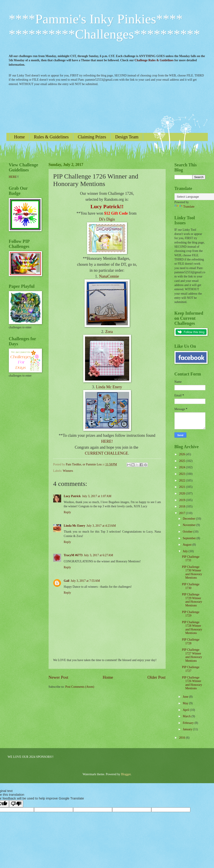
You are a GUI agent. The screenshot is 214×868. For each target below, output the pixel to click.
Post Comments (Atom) (80, 687)
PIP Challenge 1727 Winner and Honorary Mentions (192, 655)
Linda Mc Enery (109, 387)
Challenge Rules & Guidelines (154, 60)
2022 (183, 480)
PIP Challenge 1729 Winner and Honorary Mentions (192, 600)
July (186, 551)
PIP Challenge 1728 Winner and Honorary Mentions (192, 628)
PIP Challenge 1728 (191, 641)
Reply (67, 512)
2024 (183, 467)
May (186, 703)
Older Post (156, 677)
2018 (183, 506)
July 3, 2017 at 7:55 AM (85, 581)
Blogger (126, 774)
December (189, 519)
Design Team (127, 137)
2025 (183, 461)
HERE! (107, 441)
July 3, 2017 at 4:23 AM (101, 526)
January (188, 729)
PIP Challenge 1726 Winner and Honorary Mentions (192, 683)
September (189, 538)
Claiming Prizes (92, 137)
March (187, 716)
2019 (183, 500)
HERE (13, 177)
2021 (183, 487)
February (188, 723)
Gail (67, 581)
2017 (183, 513)
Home (20, 137)
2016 (183, 738)
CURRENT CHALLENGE (106, 453)
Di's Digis (107, 219)
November (189, 525)
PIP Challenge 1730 (191, 586)
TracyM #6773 (73, 555)
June (186, 697)
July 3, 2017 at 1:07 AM (97, 496)
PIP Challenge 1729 (191, 614)
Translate (185, 207)
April (186, 710)
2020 (183, 493)
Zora (109, 332)
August (187, 545)
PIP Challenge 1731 (191, 559)
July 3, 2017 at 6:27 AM (98, 555)
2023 (183, 474)
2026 (183, 454)
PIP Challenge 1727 (191, 669)
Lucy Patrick (72, 496)
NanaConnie (109, 276)
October (188, 532)
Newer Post (59, 677)
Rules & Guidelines (51, 137)
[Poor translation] (16, 804)
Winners (68, 471)
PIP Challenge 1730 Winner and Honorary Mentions (192, 572)
